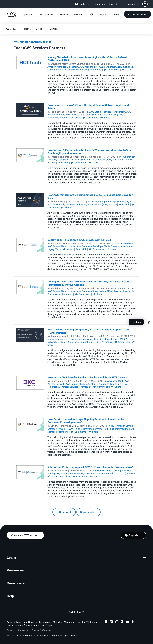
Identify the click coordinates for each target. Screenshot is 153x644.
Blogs (39, 29)
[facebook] (106, 622)
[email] (138, 622)
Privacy (10, 630)
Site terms (23, 630)
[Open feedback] (149, 322)
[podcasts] (133, 622)
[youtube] (127, 622)
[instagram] (117, 622)
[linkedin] (111, 622)
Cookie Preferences (41, 630)
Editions (54, 29)
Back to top (77, 612)
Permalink (96, 70)
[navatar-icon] (145, 4)
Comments (112, 70)
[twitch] (122, 622)
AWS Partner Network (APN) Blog (33, 42)
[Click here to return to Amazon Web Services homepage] (11, 16)
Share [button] (127, 70)
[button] (138, 14)
